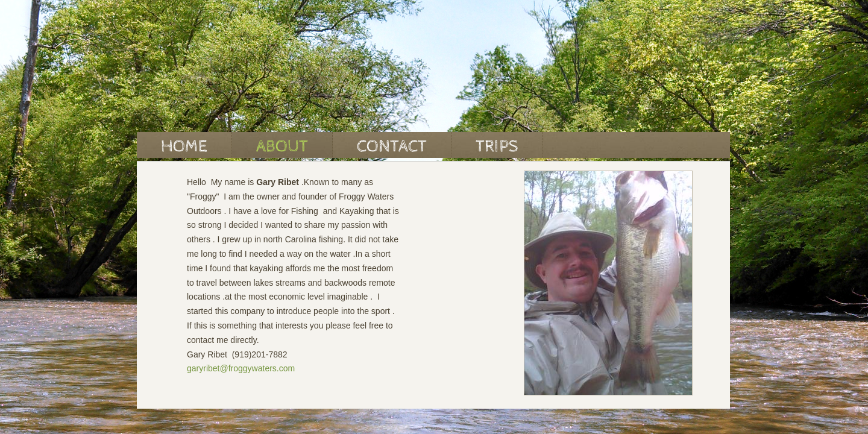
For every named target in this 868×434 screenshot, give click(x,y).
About (282, 146)
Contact (392, 146)
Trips (497, 146)
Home (184, 146)
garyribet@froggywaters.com (241, 368)
